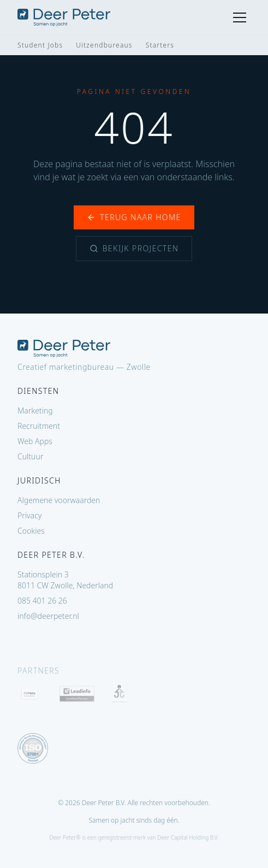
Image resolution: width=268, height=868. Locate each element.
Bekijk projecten (134, 248)
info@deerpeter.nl (48, 616)
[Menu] (240, 17)
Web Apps (35, 441)
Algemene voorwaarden (59, 500)
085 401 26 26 (42, 601)
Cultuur (30, 456)
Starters (160, 45)
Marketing (35, 411)
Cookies (31, 531)
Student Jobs (40, 45)
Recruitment (39, 426)
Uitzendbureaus (104, 45)
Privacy (29, 515)
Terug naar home (134, 217)
